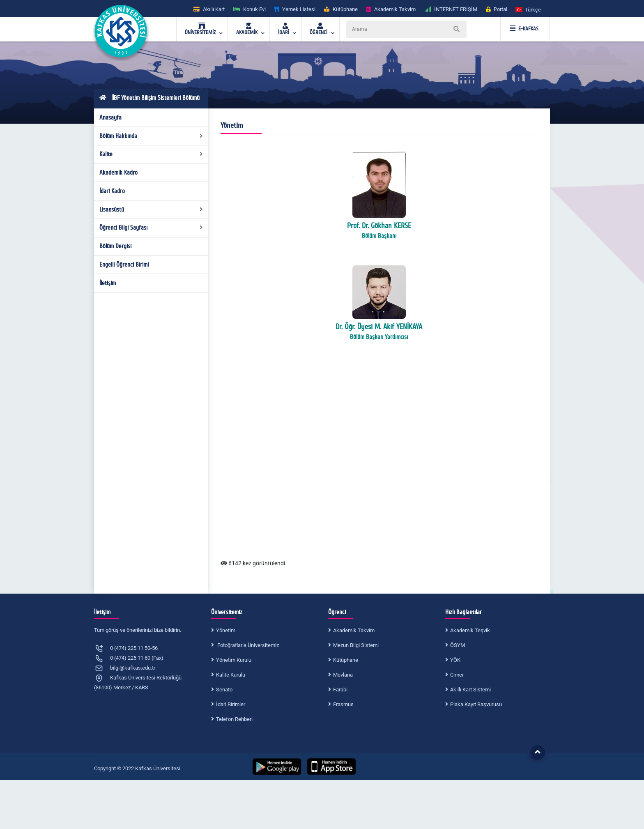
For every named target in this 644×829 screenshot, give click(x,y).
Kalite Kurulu (231, 675)
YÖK (455, 660)
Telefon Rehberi (234, 719)
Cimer (457, 675)
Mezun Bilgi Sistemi (356, 645)
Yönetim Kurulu (234, 660)
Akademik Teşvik (470, 630)
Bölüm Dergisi (115, 246)
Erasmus (343, 704)
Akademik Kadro (118, 173)
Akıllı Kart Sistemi (470, 690)
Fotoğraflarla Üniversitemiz (247, 645)
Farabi (340, 690)
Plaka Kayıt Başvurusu (476, 704)
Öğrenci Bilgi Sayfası (151, 228)
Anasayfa (110, 117)
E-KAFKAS (524, 29)
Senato (224, 690)
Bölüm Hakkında (151, 136)
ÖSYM (458, 645)
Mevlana (343, 675)
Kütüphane (346, 660)
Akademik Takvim (354, 630)
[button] (529, 9)
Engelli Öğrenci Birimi (124, 265)
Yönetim (226, 630)
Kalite (151, 154)
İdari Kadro (112, 191)
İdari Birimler (231, 704)
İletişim (108, 283)
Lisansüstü (151, 210)
